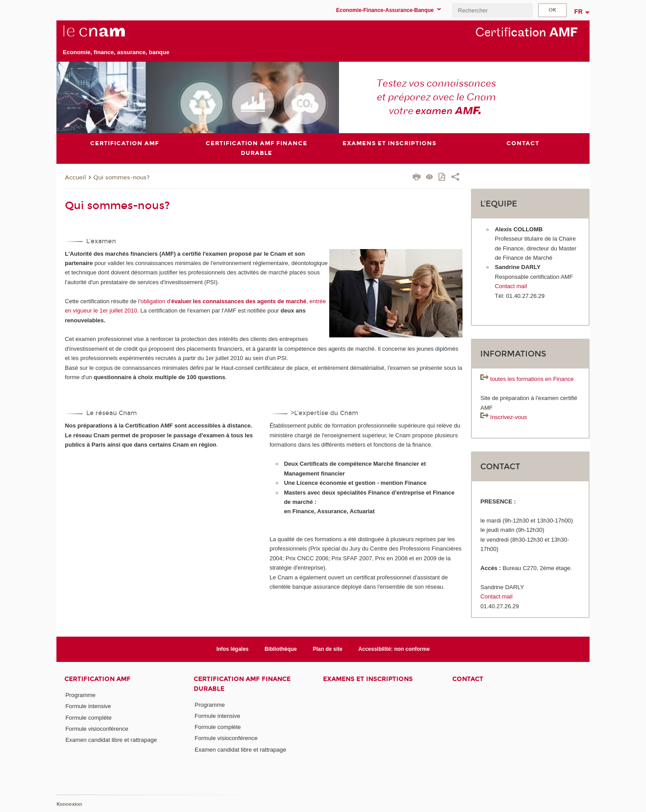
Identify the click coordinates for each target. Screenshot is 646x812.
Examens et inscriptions (368, 679)
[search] (492, 10)
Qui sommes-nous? (122, 178)
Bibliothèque (281, 649)
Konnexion (69, 804)
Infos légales (233, 649)
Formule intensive (88, 706)
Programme (80, 695)
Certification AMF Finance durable (242, 684)
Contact (468, 679)
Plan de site (328, 649)
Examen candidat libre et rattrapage (111, 740)
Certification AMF (98, 679)
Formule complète (88, 718)
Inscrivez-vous (508, 417)
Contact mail (511, 286)
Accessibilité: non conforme (394, 649)
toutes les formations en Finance (532, 379)
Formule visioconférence (97, 729)
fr (579, 12)
